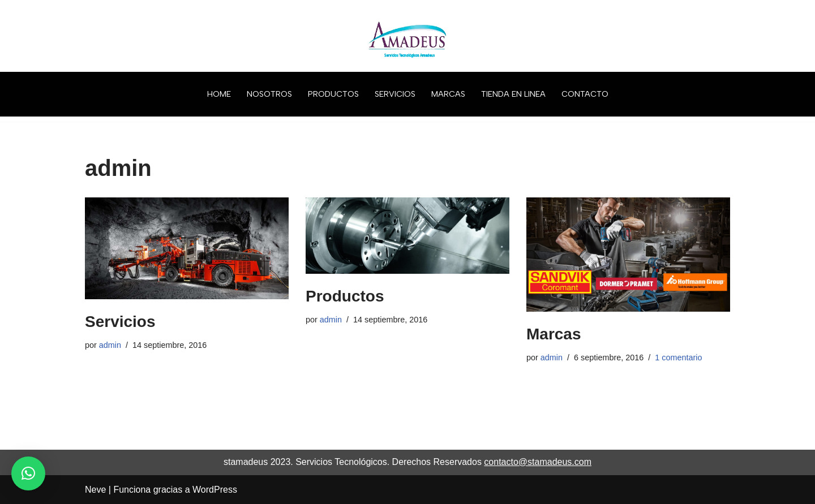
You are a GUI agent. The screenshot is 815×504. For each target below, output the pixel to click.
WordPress (215, 490)
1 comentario (678, 357)
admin (110, 345)
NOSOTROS (269, 94)
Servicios (120, 322)
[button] (28, 473)
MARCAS (448, 94)
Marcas (554, 334)
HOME (219, 94)
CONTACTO (585, 94)
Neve (95, 490)
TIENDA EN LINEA (513, 94)
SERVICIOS (395, 94)
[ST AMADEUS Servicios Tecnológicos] (408, 36)
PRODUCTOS (333, 94)
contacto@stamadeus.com (538, 462)
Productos (345, 296)
